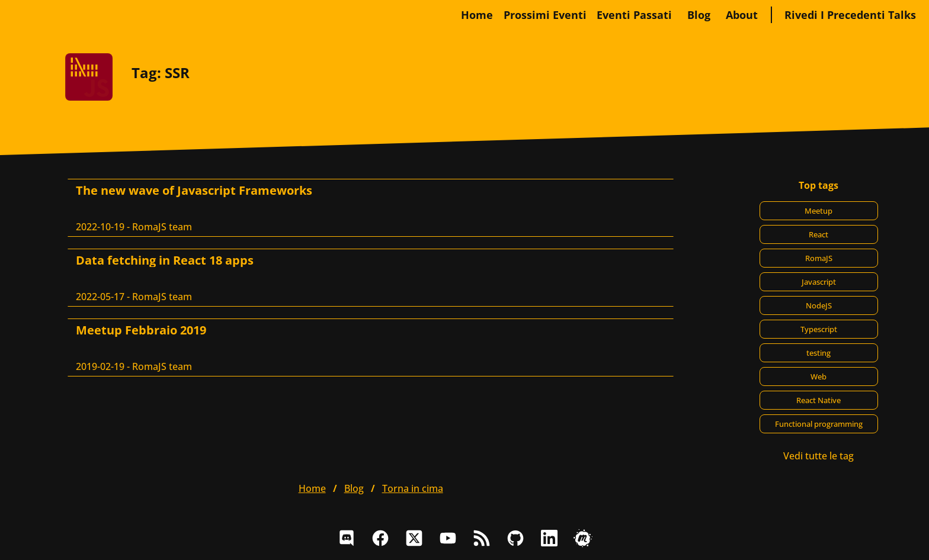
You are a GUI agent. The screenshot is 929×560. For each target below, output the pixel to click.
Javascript (819, 282)
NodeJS (819, 305)
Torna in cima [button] (413, 488)
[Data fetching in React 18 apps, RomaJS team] (371, 278)
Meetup (819, 211)
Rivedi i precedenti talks (850, 15)
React (819, 234)
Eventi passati (634, 15)
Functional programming (819, 424)
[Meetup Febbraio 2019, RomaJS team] (371, 347)
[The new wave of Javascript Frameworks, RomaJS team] (371, 208)
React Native (819, 400)
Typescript (819, 329)
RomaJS (819, 258)
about (742, 15)
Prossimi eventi (545, 15)
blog (699, 15)
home (477, 15)
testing (819, 353)
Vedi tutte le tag (819, 456)
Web (819, 376)
